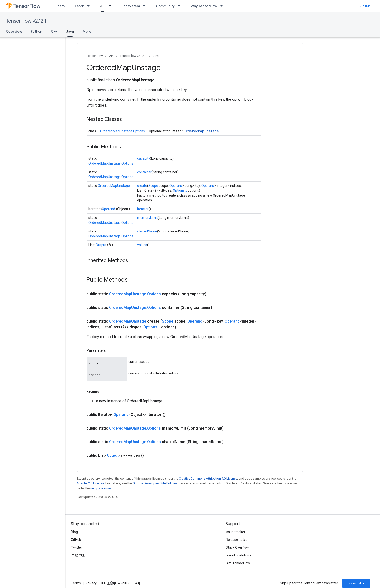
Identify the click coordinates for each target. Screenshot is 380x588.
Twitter (77, 547)
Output (101, 245)
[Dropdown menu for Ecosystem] (146, 6)
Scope (153, 186)
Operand (176, 186)
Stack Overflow (237, 547)
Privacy (91, 583)
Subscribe (356, 583)
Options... (180, 190)
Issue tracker (235, 532)
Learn (79, 6)
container (144, 172)
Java (156, 56)
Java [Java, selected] (70, 31)
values (142, 245)
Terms (76, 583)
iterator (143, 209)
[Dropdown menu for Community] (181, 6)
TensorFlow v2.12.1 (26, 21)
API (111, 56)
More (87, 31)
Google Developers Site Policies (155, 483)
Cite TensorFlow (238, 563)
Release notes (237, 540)
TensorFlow (95, 56)
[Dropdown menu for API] (111, 6)
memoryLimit (147, 218)
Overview (14, 31)
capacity (144, 158)
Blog (74, 532)
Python (36, 31)
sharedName (147, 231)
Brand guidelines (238, 555)
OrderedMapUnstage (201, 131)
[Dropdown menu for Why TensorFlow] (223, 6)
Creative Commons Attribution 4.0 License (208, 478)
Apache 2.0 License (90, 483)
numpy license (100, 488)
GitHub (364, 6)
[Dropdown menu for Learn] (90, 6)
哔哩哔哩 (78, 555)
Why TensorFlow (204, 6)
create (142, 186)
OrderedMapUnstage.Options (123, 131)
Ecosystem (131, 6)
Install (61, 6)
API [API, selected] (103, 6)
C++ (54, 31)
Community (165, 6)
